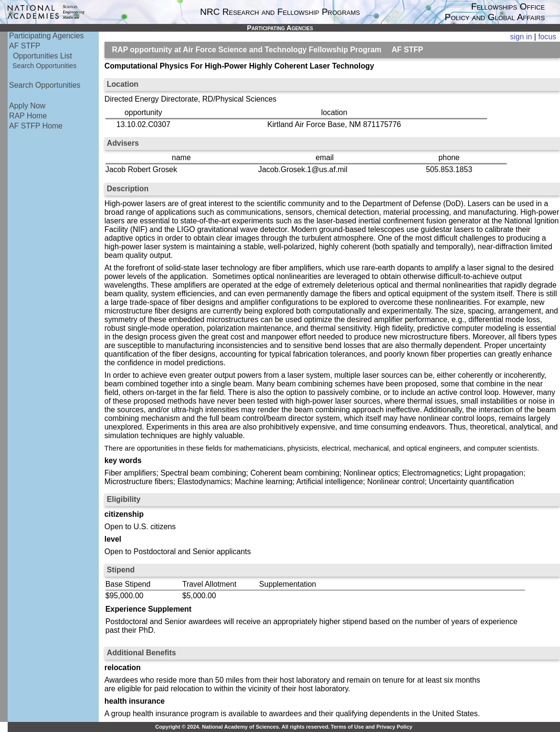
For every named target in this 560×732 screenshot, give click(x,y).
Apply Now (27, 106)
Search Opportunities (45, 66)
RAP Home (28, 116)
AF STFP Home (36, 126)
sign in (521, 37)
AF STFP (25, 46)
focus (547, 37)
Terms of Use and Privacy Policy (372, 727)
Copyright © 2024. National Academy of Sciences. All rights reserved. (243, 727)
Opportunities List (42, 56)
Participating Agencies (47, 36)
